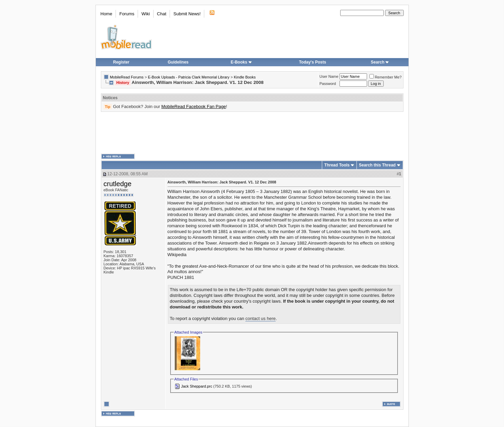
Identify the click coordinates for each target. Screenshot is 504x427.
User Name (329, 76)
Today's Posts (313, 62)
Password (328, 84)
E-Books (241, 62)
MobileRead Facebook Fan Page (194, 106)
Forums (127, 14)
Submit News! (187, 14)
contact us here (260, 318)
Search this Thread (377, 165)
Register (121, 62)
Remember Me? (386, 77)
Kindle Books (245, 77)
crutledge (118, 184)
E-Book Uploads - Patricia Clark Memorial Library (189, 77)
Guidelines (178, 62)
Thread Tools (337, 165)
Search (380, 62)
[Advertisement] (252, 133)
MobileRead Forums (127, 77)
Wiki (146, 14)
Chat (162, 14)
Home (107, 14)
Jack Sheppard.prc (197, 386)
